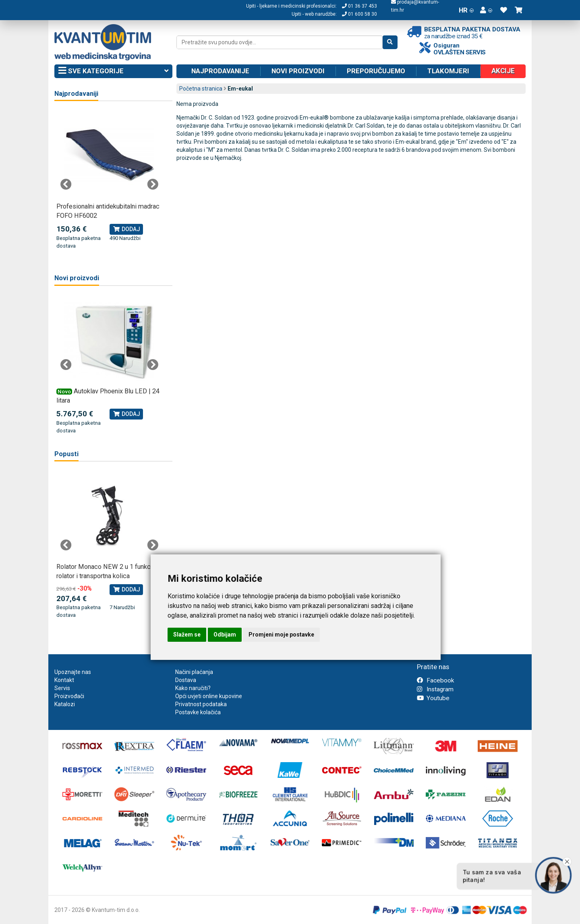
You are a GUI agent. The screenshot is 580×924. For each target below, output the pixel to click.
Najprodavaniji (76, 94)
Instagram (435, 689)
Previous (66, 184)
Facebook (435, 680)
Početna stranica (201, 89)
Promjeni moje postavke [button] (281, 635)
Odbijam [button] (225, 635)
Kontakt (64, 680)
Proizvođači (69, 696)
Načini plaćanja (194, 672)
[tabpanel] (109, 180)
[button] (486, 10)
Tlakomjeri (448, 71)
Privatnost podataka (201, 704)
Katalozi (65, 704)
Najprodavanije (220, 71)
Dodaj (126, 229)
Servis (62, 688)
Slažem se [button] (187, 635)
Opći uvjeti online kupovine (209, 696)
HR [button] (466, 10)
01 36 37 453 (359, 6)
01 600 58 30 (359, 14)
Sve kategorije (113, 71)
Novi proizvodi (298, 71)
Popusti (66, 454)
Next (153, 184)
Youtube (433, 698)
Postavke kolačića (198, 712)
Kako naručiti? (193, 688)
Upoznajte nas (73, 672)
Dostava (186, 680)
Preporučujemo (376, 71)
